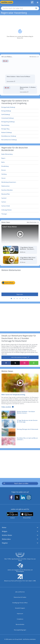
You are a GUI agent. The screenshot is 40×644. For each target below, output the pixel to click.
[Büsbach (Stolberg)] (20, 133)
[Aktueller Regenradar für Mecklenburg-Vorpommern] (9, 183)
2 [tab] (14, 299)
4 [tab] (20, 299)
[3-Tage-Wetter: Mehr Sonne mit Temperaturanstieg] (20, 260)
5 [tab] (23, 299)
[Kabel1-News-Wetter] (20, 234)
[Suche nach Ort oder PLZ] (20, 8)
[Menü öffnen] (37, 2)
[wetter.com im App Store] (27, 515)
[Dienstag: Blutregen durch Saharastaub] (19, 433)
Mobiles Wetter (7, 535)
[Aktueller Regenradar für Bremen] (4, 170)
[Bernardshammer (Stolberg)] (20, 140)
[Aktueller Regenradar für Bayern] (3, 159)
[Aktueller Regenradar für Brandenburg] (5, 167)
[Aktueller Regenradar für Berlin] (3, 163)
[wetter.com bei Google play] (12, 515)
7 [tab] (29, 299)
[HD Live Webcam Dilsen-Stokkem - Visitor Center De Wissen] (20, 69)
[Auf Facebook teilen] (6, 363)
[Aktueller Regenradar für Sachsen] (4, 202)
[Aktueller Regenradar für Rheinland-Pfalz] (6, 194)
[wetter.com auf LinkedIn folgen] (23, 497)
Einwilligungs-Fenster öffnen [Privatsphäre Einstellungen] (20, 603)
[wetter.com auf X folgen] (17, 498)
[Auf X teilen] (15, 363)
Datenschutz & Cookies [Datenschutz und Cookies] (20, 597)
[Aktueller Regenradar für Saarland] (4, 198)
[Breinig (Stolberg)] (20, 111)
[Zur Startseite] (8, 2)
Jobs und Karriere (20, 592)
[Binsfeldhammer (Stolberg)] (20, 136)
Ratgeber (5, 543)
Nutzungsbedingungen (20, 630)
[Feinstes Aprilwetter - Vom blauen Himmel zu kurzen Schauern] (19, 415)
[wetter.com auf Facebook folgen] (11, 497)
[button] (20, 528)
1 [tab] (11, 299)
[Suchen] (36, 8)
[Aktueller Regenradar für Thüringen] (4, 214)
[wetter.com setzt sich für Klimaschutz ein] (20, 568)
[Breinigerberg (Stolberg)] (20, 122)
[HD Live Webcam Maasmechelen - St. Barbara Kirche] (20, 90)
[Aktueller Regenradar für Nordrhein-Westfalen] (7, 190)
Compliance (20, 619)
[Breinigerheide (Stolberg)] (20, 107)
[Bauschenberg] (20, 125)
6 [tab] (26, 299)
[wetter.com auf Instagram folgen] (29, 497)
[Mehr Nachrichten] (33, 222)
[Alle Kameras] (34, 57)
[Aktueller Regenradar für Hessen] (3, 179)
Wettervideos (6, 539)
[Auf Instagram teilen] (25, 363)
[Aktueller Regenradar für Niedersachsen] (5, 186)
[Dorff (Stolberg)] (20, 115)
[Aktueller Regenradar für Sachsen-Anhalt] (6, 206)
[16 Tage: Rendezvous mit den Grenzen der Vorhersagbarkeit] (19, 424)
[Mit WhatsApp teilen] (34, 363)
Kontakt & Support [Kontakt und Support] (20, 608)
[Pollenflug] (32, 2)
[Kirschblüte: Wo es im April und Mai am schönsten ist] (19, 442)
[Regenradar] (20, 285)
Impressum (20, 614)
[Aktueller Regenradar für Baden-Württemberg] (7, 155)
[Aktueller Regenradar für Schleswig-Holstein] (7, 210)
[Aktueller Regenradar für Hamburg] (4, 174)
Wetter (4, 527)
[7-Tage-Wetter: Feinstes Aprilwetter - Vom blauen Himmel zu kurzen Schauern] (20, 250)
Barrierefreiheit (20, 624)
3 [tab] (17, 299)
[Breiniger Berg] (20, 129)
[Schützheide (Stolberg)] (20, 118)
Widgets (5, 531)
